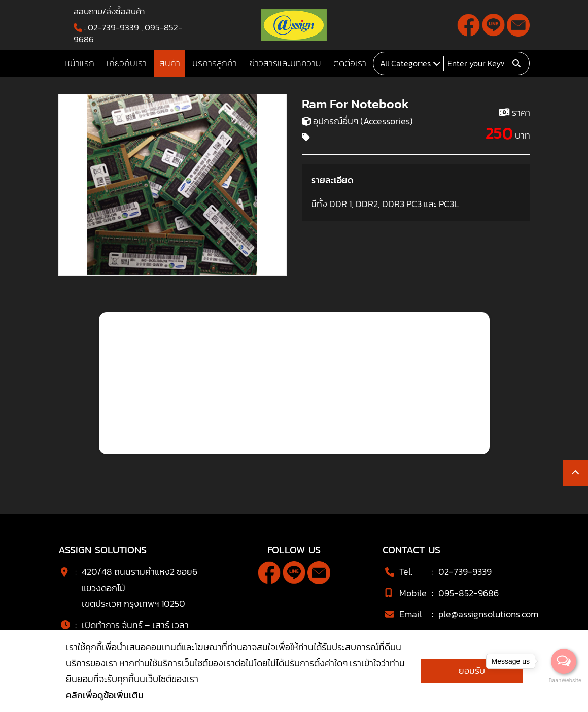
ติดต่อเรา (350, 63)
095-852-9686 (469, 593)
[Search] (477, 63)
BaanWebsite (564, 680)
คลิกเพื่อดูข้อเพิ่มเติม (105, 695)
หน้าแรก (79, 63)
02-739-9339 (113, 27)
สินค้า (170, 63)
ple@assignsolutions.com (488, 614)
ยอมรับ (472, 671)
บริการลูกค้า (215, 63)
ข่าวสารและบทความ (285, 63)
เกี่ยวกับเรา (127, 63)
